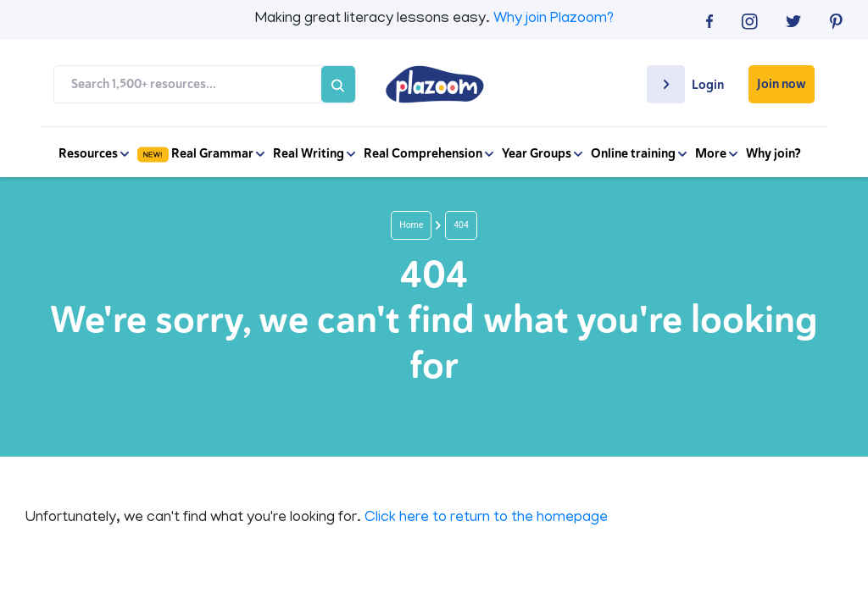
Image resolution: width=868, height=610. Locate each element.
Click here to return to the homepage (486, 518)
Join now (782, 84)
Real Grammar (201, 153)
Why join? (773, 153)
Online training (639, 153)
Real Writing (314, 153)
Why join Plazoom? (554, 19)
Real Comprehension (428, 153)
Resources (94, 153)
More (716, 153)
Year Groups (542, 153)
